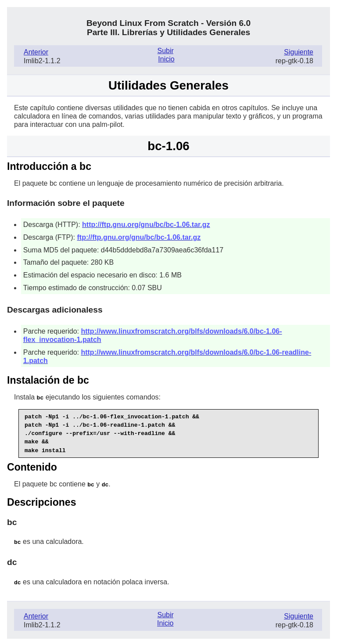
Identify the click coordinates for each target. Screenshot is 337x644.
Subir (165, 51)
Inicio (166, 59)
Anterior (36, 52)
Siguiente (299, 52)
